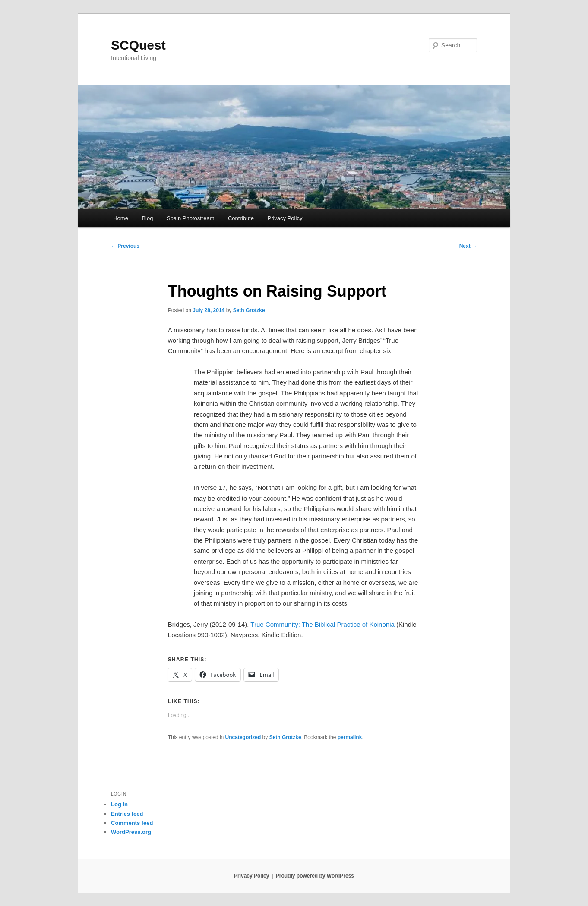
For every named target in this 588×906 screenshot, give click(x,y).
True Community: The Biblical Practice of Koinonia (322, 624)
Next (468, 246)
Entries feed (127, 814)
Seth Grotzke (249, 310)
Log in (119, 804)
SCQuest (138, 45)
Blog (147, 218)
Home (121, 218)
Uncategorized (243, 737)
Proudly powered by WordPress (315, 876)
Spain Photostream (191, 218)
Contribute (241, 218)
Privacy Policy (285, 218)
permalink (350, 737)
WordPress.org (131, 832)
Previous (125, 246)
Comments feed (132, 823)
